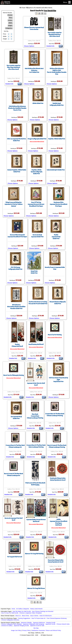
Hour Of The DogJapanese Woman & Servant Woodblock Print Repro (36, 204)
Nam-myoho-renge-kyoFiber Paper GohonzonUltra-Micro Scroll (14, 67)
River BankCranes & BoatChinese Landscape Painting (35, 416)
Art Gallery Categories (23, 609)
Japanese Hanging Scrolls (21, 626)
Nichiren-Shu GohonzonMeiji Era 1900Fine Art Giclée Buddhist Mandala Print (57, 71)
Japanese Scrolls (50, 624)
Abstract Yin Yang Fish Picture (36, 588)
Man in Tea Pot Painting (55, 335)
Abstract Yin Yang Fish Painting (34, 554)
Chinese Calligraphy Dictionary (10, 620)
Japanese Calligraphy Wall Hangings (34, 624)
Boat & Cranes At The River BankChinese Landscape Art (13, 475)
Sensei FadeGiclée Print (34, 272)
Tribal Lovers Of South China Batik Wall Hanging (35, 484)
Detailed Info (50, 46)
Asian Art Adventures (46, 616)
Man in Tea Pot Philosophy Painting (13, 375)
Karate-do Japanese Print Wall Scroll (14, 519)
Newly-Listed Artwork (36, 609)
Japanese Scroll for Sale (37, 626)
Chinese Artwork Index (63, 624)
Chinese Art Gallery (7, 626)
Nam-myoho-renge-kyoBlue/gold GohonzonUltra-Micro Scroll (55, 34)
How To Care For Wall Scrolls (10, 613)
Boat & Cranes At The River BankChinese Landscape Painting (57, 446)
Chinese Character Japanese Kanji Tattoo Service (34, 28)
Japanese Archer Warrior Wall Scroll (36, 384)
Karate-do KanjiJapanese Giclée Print (37, 236)
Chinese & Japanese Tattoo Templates (31, 613)
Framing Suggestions (24, 618)
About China (25, 616)
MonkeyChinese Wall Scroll (17, 345)
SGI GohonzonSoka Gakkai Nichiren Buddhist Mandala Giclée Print (16, 307)
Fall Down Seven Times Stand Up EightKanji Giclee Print (58, 380)
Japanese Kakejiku (26, 623)
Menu (67, 2)
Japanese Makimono (39, 623)
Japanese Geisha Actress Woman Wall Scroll (36, 521)
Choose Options (29, 46)
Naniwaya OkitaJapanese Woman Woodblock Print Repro (59, 204)
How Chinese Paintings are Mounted (43, 611)
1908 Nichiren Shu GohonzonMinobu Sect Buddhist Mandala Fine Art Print (17, 108)
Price (11, 18)
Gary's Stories (34, 616)
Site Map (36, 628)
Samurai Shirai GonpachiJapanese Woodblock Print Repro (17, 236)
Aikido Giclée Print (38, 103)
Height (10, 25)
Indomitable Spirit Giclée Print (56, 170)
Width (10, 23)
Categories (9, 28)
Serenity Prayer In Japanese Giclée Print (55, 268)
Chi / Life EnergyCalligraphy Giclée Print (15, 268)
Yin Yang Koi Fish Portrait (15, 557)
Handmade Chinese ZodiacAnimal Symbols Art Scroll (58, 479)
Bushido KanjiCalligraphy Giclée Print (57, 104)
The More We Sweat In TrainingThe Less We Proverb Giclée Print (38, 303)
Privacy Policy (26, 630)
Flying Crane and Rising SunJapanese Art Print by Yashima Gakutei (14, 204)
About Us (18, 616)
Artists (10, 20)
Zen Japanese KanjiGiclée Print (16, 418)
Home (13, 609)
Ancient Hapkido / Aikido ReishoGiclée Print (17, 171)
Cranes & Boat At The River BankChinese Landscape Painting (55, 415)
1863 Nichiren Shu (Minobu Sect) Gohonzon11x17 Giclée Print (34, 70)
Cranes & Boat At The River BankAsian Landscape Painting (36, 446)
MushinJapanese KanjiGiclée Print (56, 237)
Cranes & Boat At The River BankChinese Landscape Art (15, 446)
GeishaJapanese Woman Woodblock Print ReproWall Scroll (59, 522)
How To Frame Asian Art (38, 618)
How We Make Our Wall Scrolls (22, 611)
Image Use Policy (16, 630)
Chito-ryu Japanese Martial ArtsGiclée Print (16, 140)
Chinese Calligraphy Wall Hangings (11, 624)
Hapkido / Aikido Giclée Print (57, 139)
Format (10, 15)
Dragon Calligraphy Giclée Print (37, 139)
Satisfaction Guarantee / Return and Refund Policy (46, 630)
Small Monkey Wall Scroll (36, 344)
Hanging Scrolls (51, 623)
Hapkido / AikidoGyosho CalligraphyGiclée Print (37, 172)
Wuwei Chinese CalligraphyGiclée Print (58, 303)
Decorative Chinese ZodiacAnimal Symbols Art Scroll (56, 561)
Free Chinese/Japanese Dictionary (57, 618)
